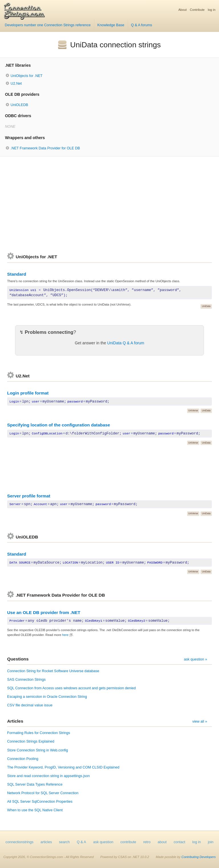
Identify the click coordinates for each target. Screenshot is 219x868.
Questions (18, 659)
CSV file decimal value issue (30, 705)
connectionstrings (19, 842)
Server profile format (29, 496)
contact (180, 842)
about (162, 842)
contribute (128, 842)
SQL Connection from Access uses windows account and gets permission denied (71, 688)
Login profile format (28, 393)
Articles (15, 721)
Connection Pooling (23, 759)
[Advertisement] (109, 204)
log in (212, 10)
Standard (17, 274)
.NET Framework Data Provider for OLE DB (45, 148)
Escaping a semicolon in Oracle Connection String (47, 697)
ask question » (195, 659)
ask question (103, 842)
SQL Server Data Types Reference (35, 784)
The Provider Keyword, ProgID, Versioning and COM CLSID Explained (63, 767)
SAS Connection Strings (26, 680)
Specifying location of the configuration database (59, 425)
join (211, 842)
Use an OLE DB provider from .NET (44, 612)
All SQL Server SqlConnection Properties (40, 802)
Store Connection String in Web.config (37, 750)
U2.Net (16, 84)
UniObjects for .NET (27, 76)
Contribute (197, 10)
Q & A (81, 842)
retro (147, 842)
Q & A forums (141, 25)
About (182, 10)
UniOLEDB (19, 105)
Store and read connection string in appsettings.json (48, 776)
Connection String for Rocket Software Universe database (53, 671)
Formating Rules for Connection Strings (39, 733)
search (64, 842)
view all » (200, 721)
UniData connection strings (115, 45)
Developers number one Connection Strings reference (48, 25)
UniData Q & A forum (126, 343)
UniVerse (193, 410)
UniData (206, 306)
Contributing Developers (198, 857)
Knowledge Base (111, 25)
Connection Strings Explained (31, 741)
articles (46, 842)
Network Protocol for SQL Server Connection (43, 793)
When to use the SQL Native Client (35, 810)
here (65, 635)
